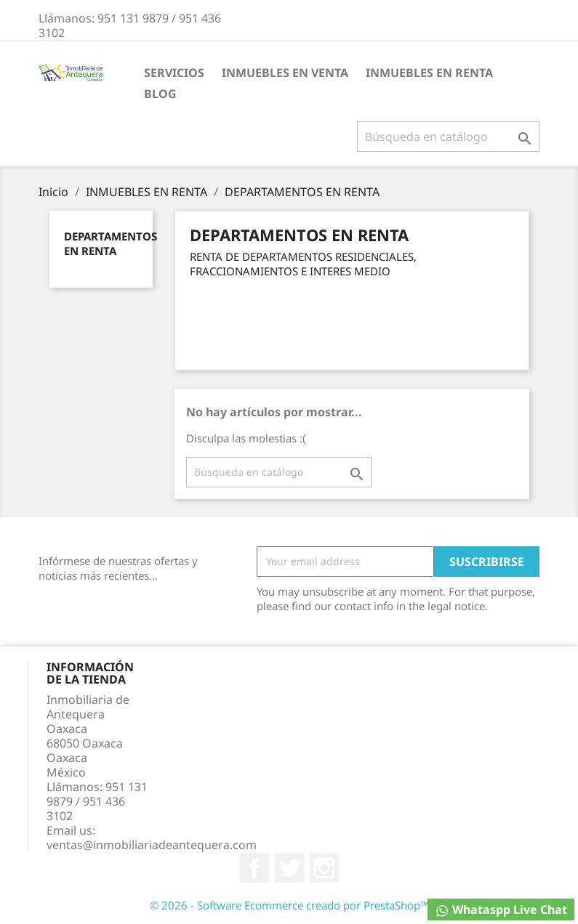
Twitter (289, 868)
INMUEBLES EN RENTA (429, 73)
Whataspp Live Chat (501, 910)
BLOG (160, 94)
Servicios (174, 73)
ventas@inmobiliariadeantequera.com (152, 845)
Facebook (254, 868)
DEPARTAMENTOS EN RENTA (111, 243)
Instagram (324, 868)
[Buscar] (448, 137)
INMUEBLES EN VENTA (285, 73)
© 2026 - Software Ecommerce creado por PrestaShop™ (289, 905)
